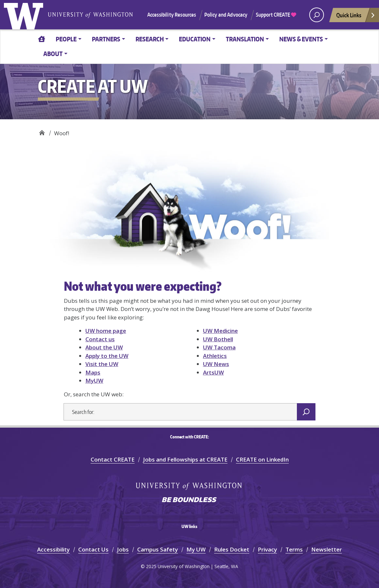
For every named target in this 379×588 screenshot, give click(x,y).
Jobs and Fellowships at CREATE (185, 459)
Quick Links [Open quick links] (356, 17)
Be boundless (190, 500)
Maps (93, 372)
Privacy (267, 549)
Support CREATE (276, 15)
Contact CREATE (113, 459)
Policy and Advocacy (226, 15)
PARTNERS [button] (106, 39)
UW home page (106, 331)
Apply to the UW (107, 356)
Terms (294, 549)
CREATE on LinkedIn (262, 459)
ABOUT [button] (53, 54)
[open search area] (317, 15)
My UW (196, 549)
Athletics (215, 356)
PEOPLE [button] (66, 39)
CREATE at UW (42, 131)
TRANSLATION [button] (245, 39)
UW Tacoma (219, 347)
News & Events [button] (301, 39)
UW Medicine (220, 331)
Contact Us (93, 549)
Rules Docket (232, 549)
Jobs (123, 549)
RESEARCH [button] (150, 39)
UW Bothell (218, 339)
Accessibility (53, 549)
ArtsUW (213, 372)
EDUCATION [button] (195, 39)
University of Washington (25, 15)
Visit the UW (102, 364)
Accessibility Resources (172, 15)
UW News (216, 364)
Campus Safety (158, 549)
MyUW (94, 381)
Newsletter (327, 549)
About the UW (104, 347)
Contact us (100, 339)
